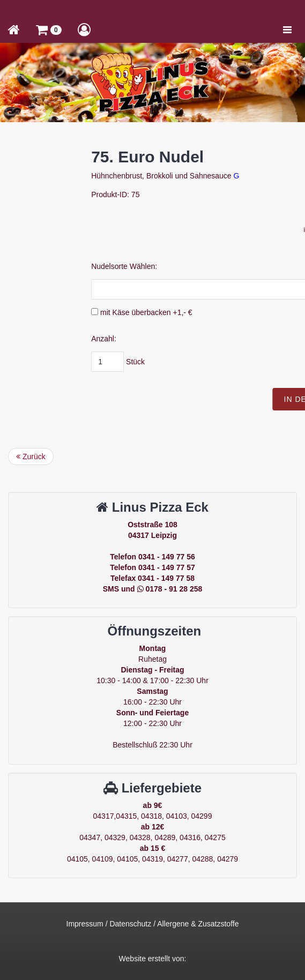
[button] (49, 29)
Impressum (85, 924)
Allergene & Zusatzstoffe (198, 924)
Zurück (31, 457)
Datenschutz (130, 924)
